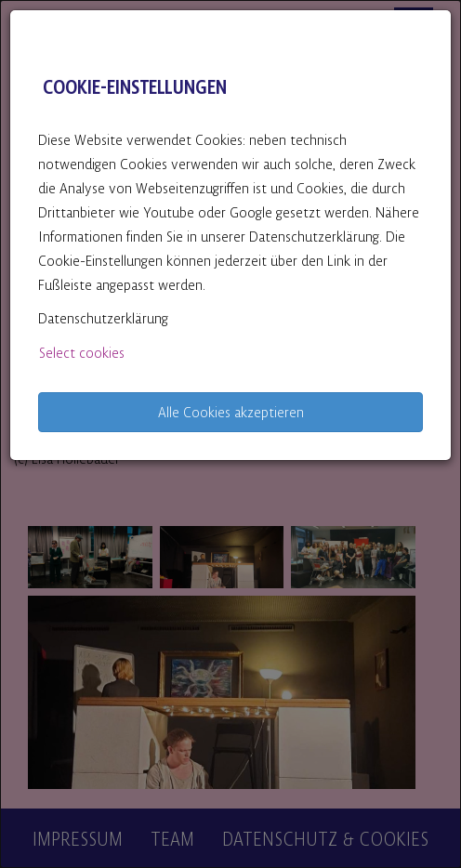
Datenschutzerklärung (103, 317)
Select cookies (82, 352)
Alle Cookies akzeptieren (231, 411)
